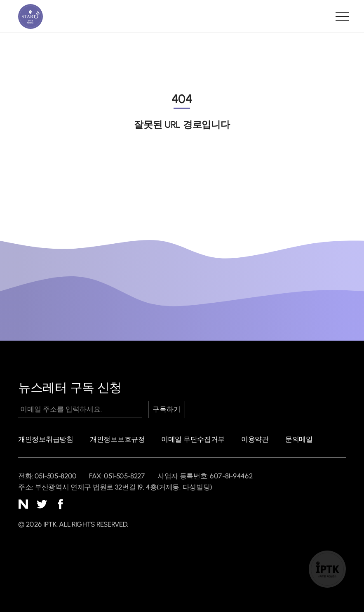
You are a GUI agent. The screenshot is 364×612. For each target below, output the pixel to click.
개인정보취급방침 (46, 439)
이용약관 (255, 439)
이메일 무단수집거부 (193, 439)
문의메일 (299, 439)
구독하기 (167, 409)
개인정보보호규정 (117, 439)
